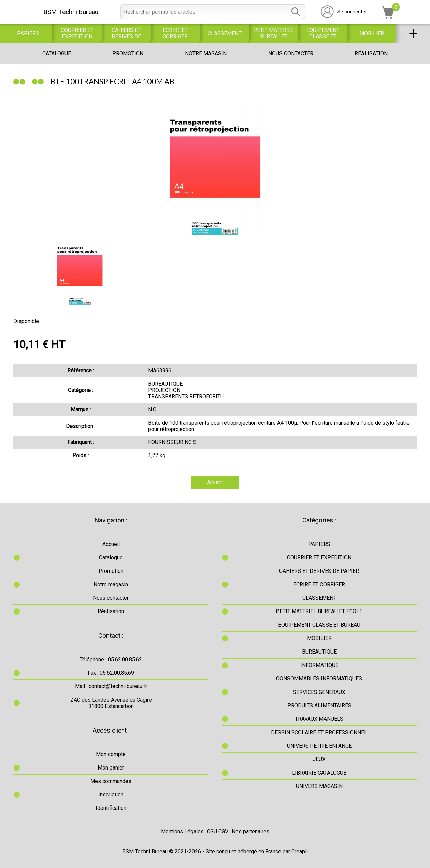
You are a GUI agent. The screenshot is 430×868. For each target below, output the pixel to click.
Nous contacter (291, 54)
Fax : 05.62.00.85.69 (111, 673)
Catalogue (57, 54)
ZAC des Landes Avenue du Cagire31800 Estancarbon (111, 703)
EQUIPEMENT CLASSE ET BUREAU (323, 33)
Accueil (111, 544)
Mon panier (111, 768)
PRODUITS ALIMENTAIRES (319, 705)
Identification (111, 808)
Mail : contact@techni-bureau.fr (111, 686)
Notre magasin (206, 54)
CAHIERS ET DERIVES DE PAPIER (126, 33)
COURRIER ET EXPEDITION (77, 33)
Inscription (111, 795)
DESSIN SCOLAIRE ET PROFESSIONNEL (319, 732)
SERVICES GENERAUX (319, 692)
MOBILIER (372, 33)
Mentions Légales (182, 832)
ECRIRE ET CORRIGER (175, 33)
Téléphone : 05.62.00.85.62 (111, 659)
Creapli (299, 851)
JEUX (319, 759)
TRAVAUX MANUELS (319, 719)
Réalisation (371, 54)
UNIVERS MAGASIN (319, 786)
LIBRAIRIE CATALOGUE (319, 773)
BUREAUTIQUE (319, 652)
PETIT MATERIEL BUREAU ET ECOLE (274, 33)
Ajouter (215, 483)
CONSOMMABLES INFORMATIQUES (319, 679)
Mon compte (111, 754)
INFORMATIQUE (319, 665)
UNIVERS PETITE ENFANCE (319, 746)
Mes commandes (111, 781)
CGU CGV (218, 832)
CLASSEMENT (225, 33)
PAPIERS (28, 33)
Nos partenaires (251, 832)
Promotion (128, 54)
